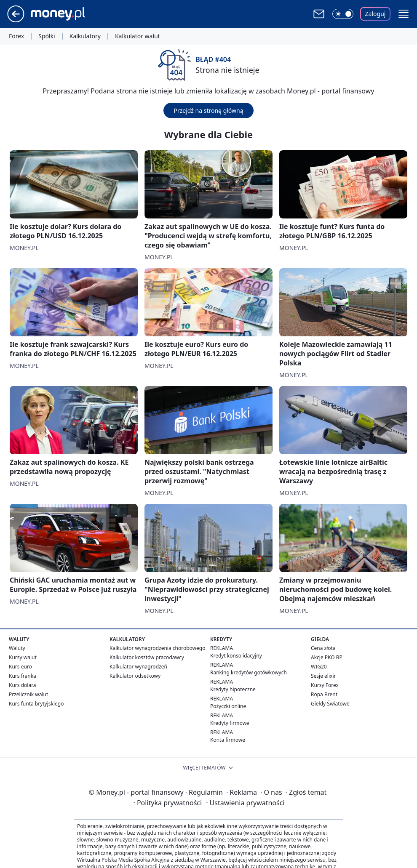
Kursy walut (23, 657)
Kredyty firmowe (230, 723)
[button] (404, 14)
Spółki (47, 36)
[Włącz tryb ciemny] (343, 14)
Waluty (17, 648)
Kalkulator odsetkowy (135, 676)
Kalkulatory (85, 36)
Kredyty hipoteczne (233, 689)
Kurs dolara (23, 685)
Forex (16, 36)
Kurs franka (23, 676)
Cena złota (323, 648)
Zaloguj (376, 14)
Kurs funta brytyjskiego (36, 704)
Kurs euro (20, 667)
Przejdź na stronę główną (208, 110)
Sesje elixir (323, 676)
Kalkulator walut (138, 36)
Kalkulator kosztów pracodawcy (147, 657)
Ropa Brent (324, 694)
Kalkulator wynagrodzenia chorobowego (157, 648)
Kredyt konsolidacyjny (236, 656)
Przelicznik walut (28, 694)
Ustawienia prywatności (245, 803)
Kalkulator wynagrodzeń (138, 667)
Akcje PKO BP (327, 657)
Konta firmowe (228, 740)
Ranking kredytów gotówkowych (249, 672)
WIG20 (319, 667)
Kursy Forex (325, 685)
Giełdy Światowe (330, 704)
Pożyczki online (228, 706)
